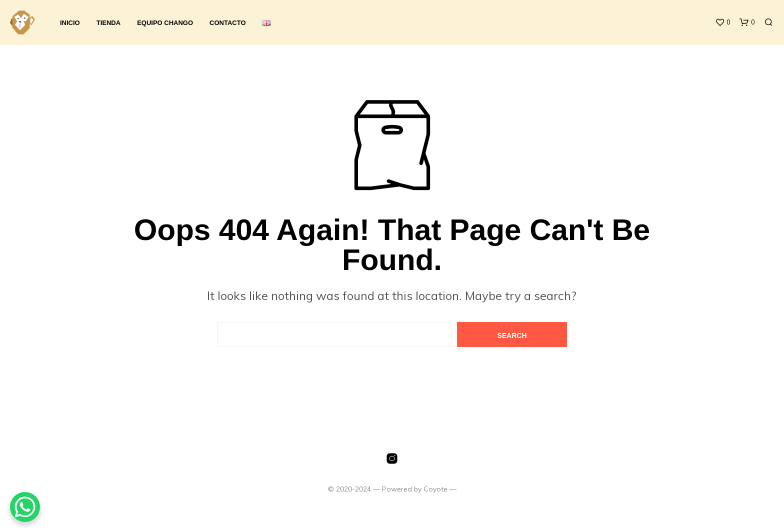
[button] (723, 22)
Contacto (227, 23)
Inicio (70, 23)
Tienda (108, 23)
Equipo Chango (165, 23)
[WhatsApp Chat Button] (25, 507)
